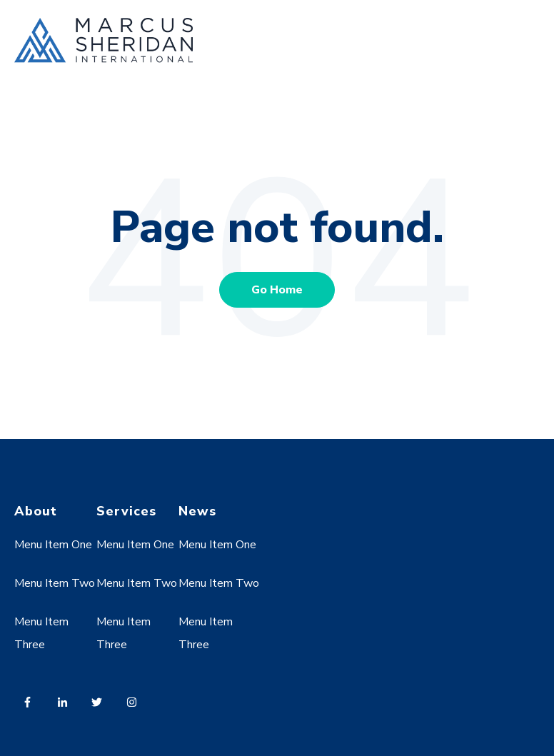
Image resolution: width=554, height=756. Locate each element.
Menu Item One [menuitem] (53, 545)
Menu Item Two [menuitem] (55, 583)
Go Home (277, 290)
